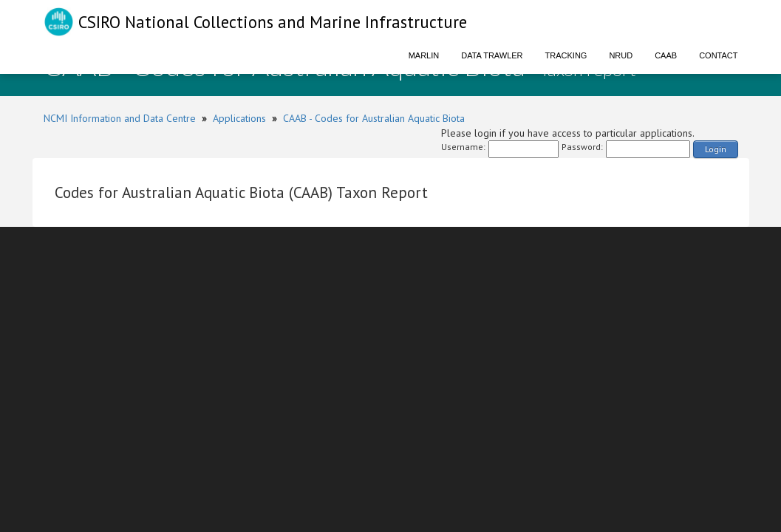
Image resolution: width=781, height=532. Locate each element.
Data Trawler (492, 55)
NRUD (621, 55)
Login (716, 149)
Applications (239, 118)
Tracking (566, 55)
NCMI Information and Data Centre (120, 118)
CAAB (666, 55)
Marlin (424, 55)
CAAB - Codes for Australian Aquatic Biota (374, 118)
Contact (718, 55)
